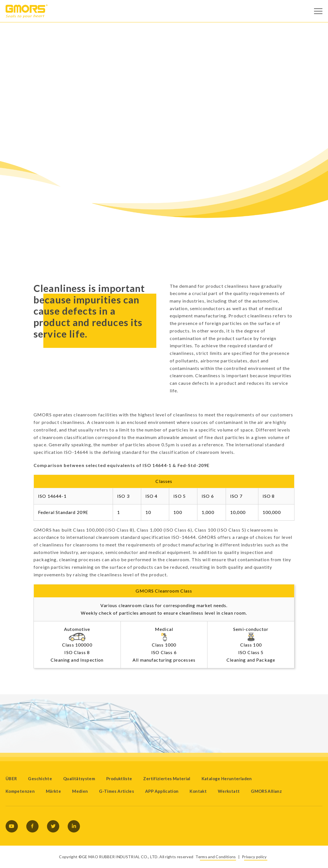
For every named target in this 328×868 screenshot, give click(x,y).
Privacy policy (254, 857)
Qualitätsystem (79, 779)
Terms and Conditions (216, 857)
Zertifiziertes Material (167, 779)
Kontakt (198, 791)
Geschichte (40, 779)
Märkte (53, 791)
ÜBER (11, 779)
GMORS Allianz (266, 791)
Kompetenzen (20, 791)
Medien (80, 791)
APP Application (162, 791)
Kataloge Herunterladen (227, 779)
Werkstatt (229, 791)
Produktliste (119, 779)
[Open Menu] (318, 11)
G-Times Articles (116, 791)
